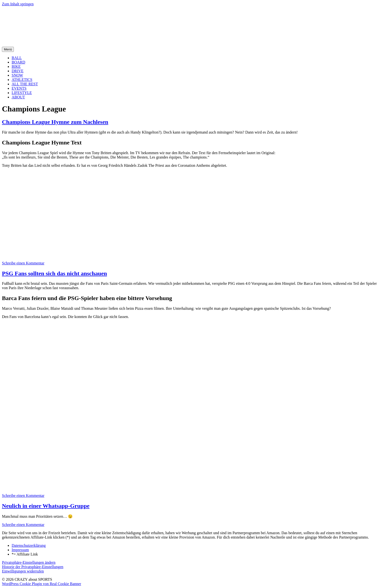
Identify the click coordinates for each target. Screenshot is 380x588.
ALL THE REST (25, 84)
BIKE (16, 67)
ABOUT (18, 97)
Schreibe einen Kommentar (23, 263)
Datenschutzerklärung (29, 545)
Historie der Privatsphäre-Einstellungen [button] (33, 567)
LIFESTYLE (22, 93)
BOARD (18, 62)
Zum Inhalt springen (18, 4)
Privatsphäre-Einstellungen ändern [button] (29, 562)
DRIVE (18, 71)
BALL (17, 58)
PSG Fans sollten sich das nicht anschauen (54, 273)
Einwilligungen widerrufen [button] (23, 571)
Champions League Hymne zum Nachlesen (55, 122)
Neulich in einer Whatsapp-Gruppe (46, 506)
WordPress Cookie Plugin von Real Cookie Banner (42, 584)
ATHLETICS (22, 80)
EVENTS (19, 88)
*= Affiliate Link (25, 554)
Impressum (20, 550)
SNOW (17, 75)
